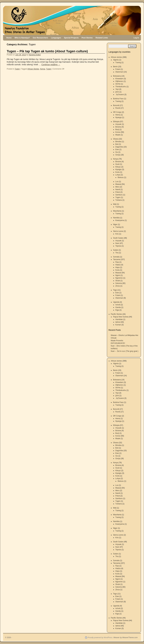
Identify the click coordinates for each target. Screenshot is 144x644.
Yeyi (117, 89)
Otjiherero (119, 81)
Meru (117, 187)
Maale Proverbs (117, 341)
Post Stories (87, 38)
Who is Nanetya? (22, 38)
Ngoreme (119, 278)
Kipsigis (118, 169)
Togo (115, 290)
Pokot (118, 192)
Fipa (117, 262)
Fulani (118, 69)
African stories (116, 57)
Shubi (118, 281)
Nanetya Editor (35, 55)
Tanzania (117, 259)
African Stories (33, 69)
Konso (118, 132)
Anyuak (118, 124)
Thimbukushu (121, 87)
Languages (56, 38)
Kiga (117, 310)
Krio (117, 234)
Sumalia (116, 257)
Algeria (116, 60)
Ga (117, 152)
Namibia (116, 218)
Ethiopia (116, 122)
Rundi (118, 108)
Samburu (119, 195)
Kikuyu (118, 167)
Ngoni (118, 275)
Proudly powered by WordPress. (100, 638)
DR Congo (117, 112)
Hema (118, 115)
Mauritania (117, 211)
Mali (115, 204)
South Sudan (118, 238)
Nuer (117, 243)
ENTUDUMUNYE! (118, 343)
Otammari (119, 72)
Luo (117, 182)
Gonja (118, 155)
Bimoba (118, 142)
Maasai (118, 184)
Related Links (102, 38)
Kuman (118, 325)
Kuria (117, 172)
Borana (118, 127)
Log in (136, 38)
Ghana (116, 139)
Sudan (116, 250)
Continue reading (51, 65)
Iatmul (118, 322)
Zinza (118, 286)
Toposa (118, 246)
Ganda (118, 307)
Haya (117, 267)
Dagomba (119, 147)
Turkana (119, 200)
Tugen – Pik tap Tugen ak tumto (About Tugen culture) (47, 51)
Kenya (43, 69)
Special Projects (71, 38)
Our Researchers (40, 38)
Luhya (118, 175)
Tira (117, 253)
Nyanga (118, 117)
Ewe (117, 149)
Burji (117, 130)
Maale (118, 135)
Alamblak (119, 319)
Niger (115, 224)
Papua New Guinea (121, 317)
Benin (115, 67)
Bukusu (121, 177)
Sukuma (119, 283)
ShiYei (118, 84)
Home (9, 38)
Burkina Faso (118, 99)
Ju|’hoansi (120, 95)
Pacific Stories (116, 314)
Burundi (116, 105)
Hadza (118, 265)
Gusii (117, 164)
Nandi (118, 189)
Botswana (117, 76)
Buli (117, 144)
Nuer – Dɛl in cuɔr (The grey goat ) (125, 351)
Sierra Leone (118, 231)
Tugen (17, 69)
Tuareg (118, 62)
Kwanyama (120, 220)
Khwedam (119, 79)
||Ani (117, 92)
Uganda (116, 302)
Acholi (118, 305)
